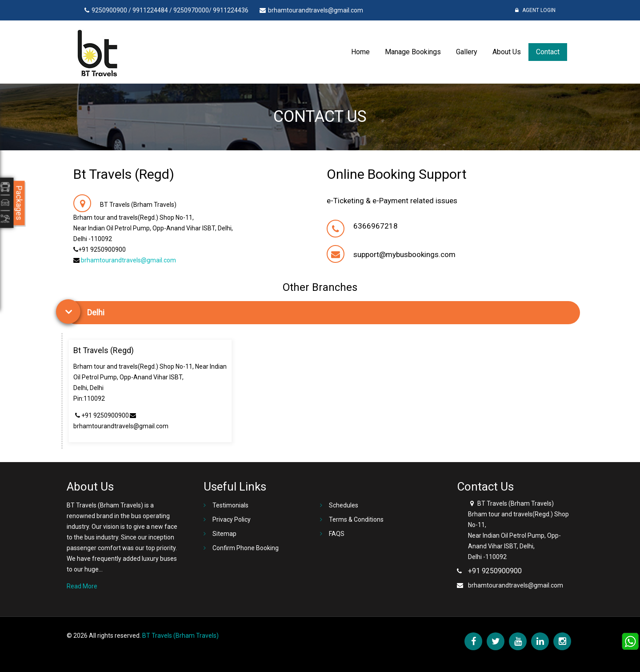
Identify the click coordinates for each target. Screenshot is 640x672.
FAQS (337, 534)
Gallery (467, 52)
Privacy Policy (232, 519)
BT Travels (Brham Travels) (180, 636)
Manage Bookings (413, 52)
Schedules (344, 505)
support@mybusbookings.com (404, 254)
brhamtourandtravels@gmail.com (128, 260)
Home (360, 52)
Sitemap (224, 534)
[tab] (322, 313)
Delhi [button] (96, 312)
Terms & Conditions (356, 519)
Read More (82, 586)
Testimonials (230, 505)
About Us (507, 52)
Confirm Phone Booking (246, 548)
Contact (548, 52)
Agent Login (535, 10)
